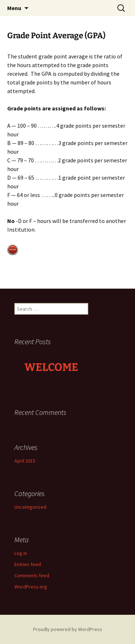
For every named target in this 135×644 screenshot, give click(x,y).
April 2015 (25, 461)
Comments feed (32, 575)
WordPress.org (31, 587)
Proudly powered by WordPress (68, 629)
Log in (21, 553)
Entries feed (28, 564)
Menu (14, 8)
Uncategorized (30, 507)
